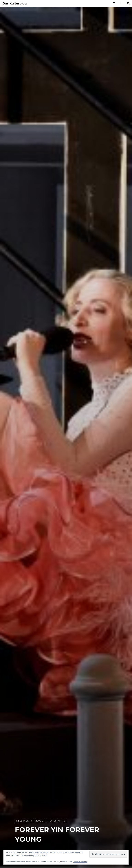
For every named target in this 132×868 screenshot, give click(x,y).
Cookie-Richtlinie (80, 862)
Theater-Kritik (56, 821)
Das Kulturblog (15, 4)
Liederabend (24, 821)
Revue (39, 821)
